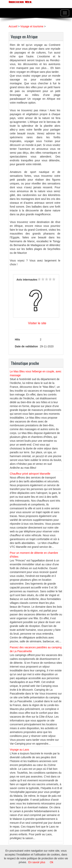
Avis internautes (27, 280)
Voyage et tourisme (32, 26)
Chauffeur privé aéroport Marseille (30, 474)
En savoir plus (37, 862)
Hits (17, 339)
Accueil (13, 26)
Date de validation (26, 346)
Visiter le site (37, 323)
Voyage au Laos (19, 750)
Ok (52, 862)
